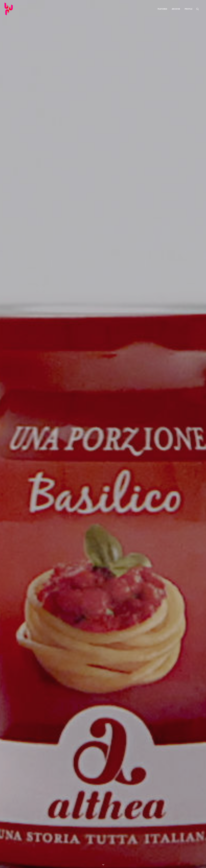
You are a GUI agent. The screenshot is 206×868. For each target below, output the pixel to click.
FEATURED (162, 9)
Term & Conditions (90, 862)
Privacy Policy (105, 862)
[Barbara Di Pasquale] (9, 9)
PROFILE (189, 9)
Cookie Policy (119, 862)
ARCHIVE (176, 9)
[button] (199, 9)
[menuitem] (162, 9)
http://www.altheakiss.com (29, 146)
